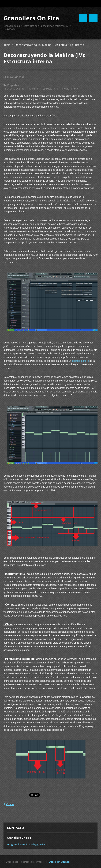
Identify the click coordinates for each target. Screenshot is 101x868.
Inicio (7, 45)
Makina (34, 89)
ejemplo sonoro (80, 361)
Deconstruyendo (15, 89)
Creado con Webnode (60, 862)
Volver (10, 804)
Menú (93, 18)
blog (77, 89)
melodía (65, 89)
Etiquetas (13, 85)
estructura (49, 89)
